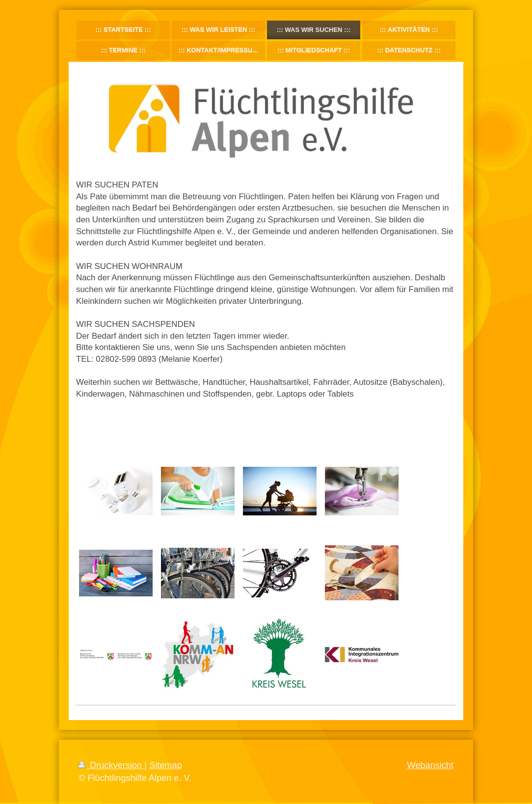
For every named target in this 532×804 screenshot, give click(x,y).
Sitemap (166, 765)
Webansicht (430, 765)
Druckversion (111, 765)
